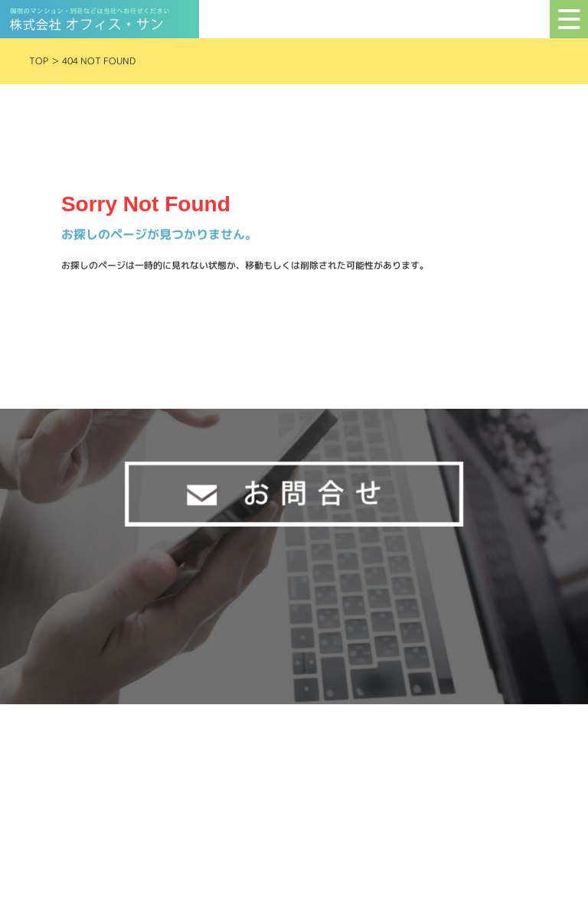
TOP (39, 61)
